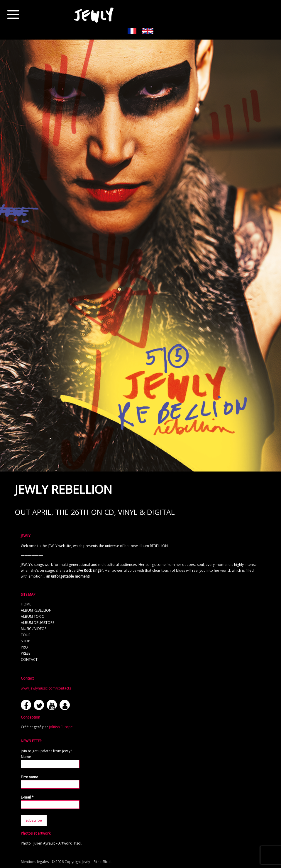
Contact (29, 659)
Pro (24, 647)
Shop (26, 641)
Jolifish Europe (61, 727)
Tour (26, 635)
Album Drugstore (38, 623)
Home (26, 604)
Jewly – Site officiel (97, 862)
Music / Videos (34, 629)
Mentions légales (35, 862)
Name (26, 757)
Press (26, 653)
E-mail (27, 797)
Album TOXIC (32, 616)
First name (29, 777)
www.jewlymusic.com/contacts (46, 688)
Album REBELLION (36, 610)
